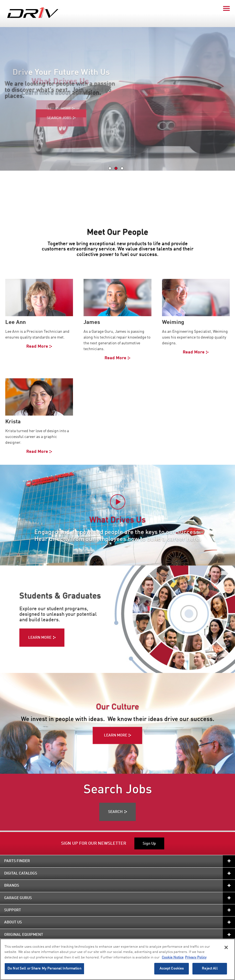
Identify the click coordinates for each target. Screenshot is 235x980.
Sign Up (149, 844)
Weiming (173, 323)
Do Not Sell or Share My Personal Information (44, 969)
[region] (118, 959)
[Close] (226, 947)
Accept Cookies (172, 969)
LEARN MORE (116, 735)
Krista (13, 422)
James (92, 323)
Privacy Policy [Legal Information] (196, 957)
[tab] (110, 168)
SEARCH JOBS (59, 118)
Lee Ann (15, 323)
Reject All (210, 969)
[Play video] (118, 502)
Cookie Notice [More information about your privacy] (173, 957)
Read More (37, 347)
